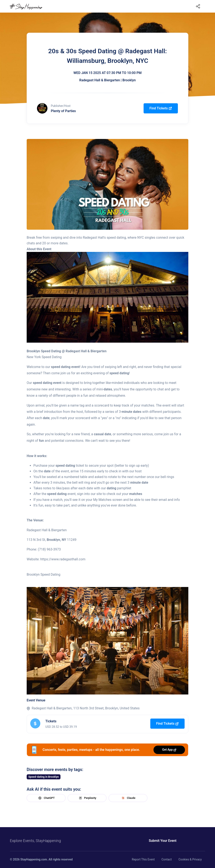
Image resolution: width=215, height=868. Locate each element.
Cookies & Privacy (190, 859)
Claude (128, 798)
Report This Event (143, 859)
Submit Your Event (162, 841)
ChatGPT (46, 798)
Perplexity (87, 798)
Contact (167, 859)
